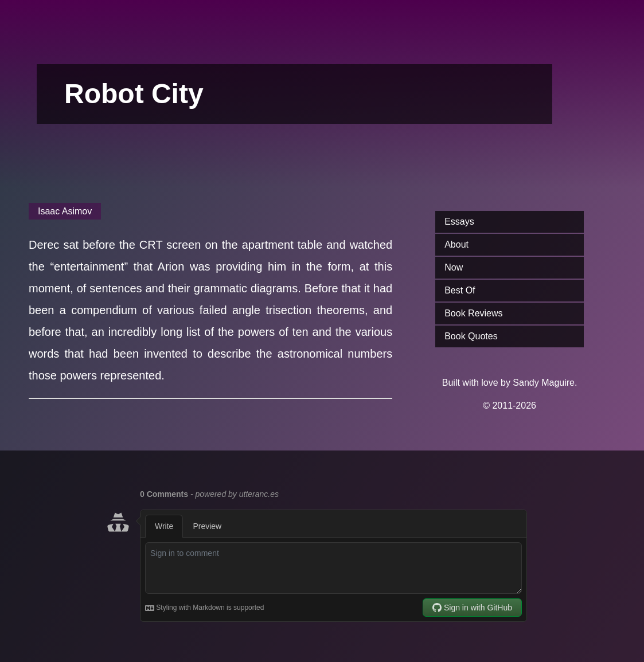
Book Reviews (473, 313)
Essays (459, 222)
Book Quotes (471, 336)
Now (454, 267)
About (456, 244)
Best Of (460, 290)
